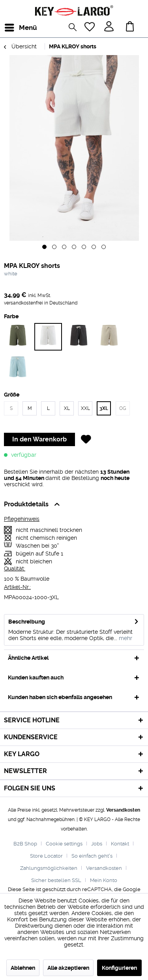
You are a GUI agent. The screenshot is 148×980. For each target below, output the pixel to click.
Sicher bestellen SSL (56, 880)
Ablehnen (23, 968)
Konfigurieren (119, 968)
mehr (125, 638)
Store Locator (46, 856)
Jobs (97, 844)
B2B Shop (25, 844)
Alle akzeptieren (68, 968)
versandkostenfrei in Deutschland (41, 303)
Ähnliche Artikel (28, 658)
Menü (14, 27)
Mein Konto (104, 880)
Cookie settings (64, 844)
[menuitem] (11, 28)
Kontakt (120, 844)
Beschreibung (27, 622)
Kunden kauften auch (36, 677)
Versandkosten (123, 810)
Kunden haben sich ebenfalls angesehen (60, 697)
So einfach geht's (92, 856)
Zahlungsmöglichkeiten (49, 868)
